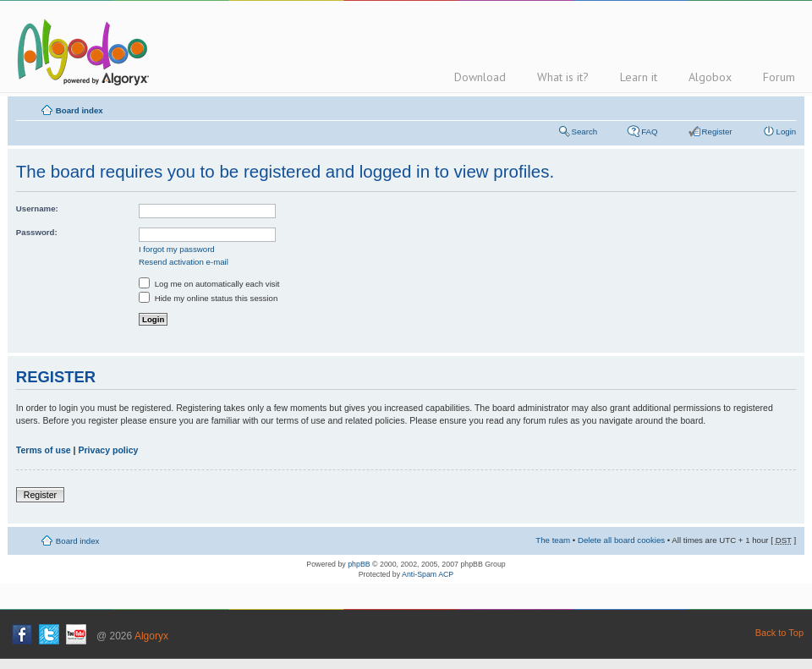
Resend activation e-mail (184, 262)
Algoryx (151, 636)
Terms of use (44, 450)
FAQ (649, 132)
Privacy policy (108, 450)
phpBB (359, 564)
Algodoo (80, 52)
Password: (37, 232)
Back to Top (779, 633)
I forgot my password (177, 249)
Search (585, 132)
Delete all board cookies (621, 540)
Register (717, 132)
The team (553, 540)
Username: (37, 208)
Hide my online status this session (208, 298)
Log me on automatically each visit (209, 284)
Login (787, 132)
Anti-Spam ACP (428, 574)
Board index (80, 110)
